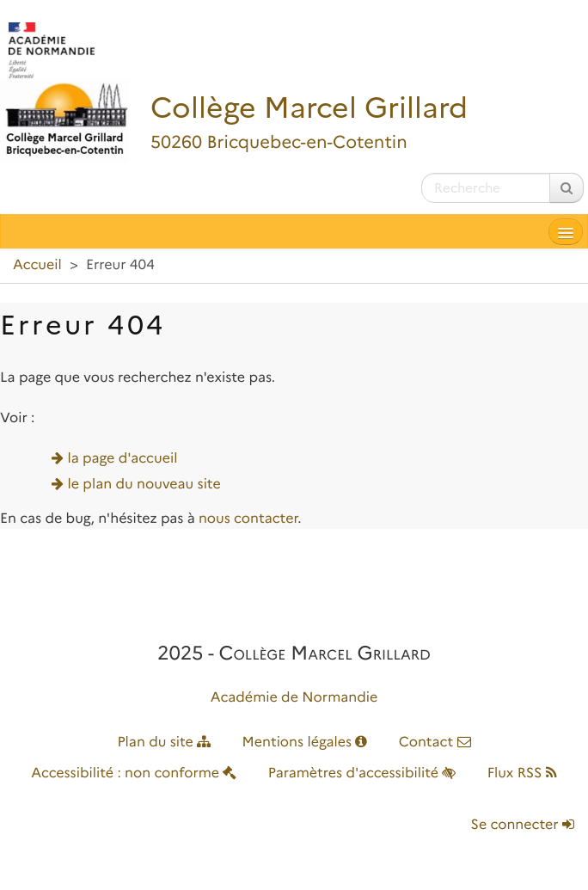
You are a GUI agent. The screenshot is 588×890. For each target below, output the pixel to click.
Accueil (37, 265)
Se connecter (523, 825)
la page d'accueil (123, 459)
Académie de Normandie (294, 698)
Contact (435, 743)
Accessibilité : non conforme (134, 773)
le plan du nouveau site (144, 485)
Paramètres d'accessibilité (362, 773)
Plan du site (164, 743)
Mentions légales (305, 743)
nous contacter (248, 519)
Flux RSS (522, 773)
